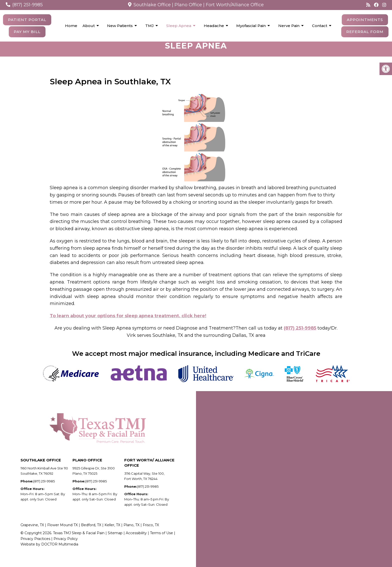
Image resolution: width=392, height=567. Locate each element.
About (89, 26)
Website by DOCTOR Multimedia (49, 550)
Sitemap (115, 539)
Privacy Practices (35, 545)
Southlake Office (152, 5)
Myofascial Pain (251, 26)
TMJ (149, 26)
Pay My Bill (27, 32)
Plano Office (188, 5)
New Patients (120, 26)
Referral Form (365, 32)
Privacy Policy (66, 545)
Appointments (365, 20)
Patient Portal (27, 20)
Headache (214, 26)
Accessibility (137, 539)
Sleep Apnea (179, 26)
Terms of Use (161, 539)
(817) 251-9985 (27, 5)
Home (71, 26)
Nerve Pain (289, 26)
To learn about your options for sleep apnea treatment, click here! (128, 322)
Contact (320, 26)
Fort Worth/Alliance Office (235, 5)
